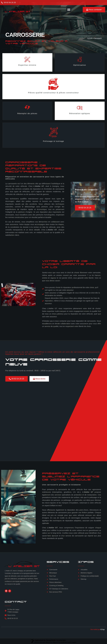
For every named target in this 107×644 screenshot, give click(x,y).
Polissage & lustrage (53, 141)
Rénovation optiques (80, 113)
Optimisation (80, 65)
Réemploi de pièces (27, 113)
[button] (69, 10)
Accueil (90, 38)
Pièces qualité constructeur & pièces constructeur (53, 93)
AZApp (102, 629)
